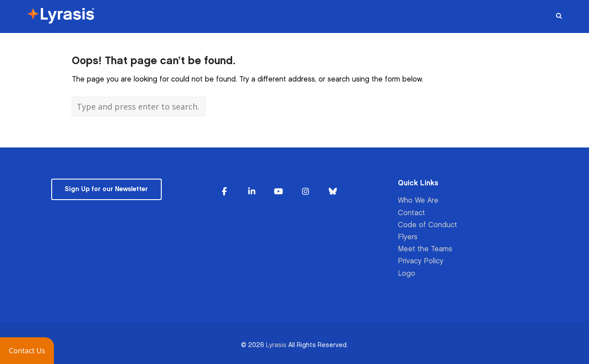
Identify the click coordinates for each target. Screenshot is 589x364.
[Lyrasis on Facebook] (225, 192)
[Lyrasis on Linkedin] (252, 192)
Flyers (408, 237)
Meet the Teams (425, 249)
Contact (411, 213)
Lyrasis (276, 345)
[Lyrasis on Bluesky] (333, 192)
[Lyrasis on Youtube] (278, 192)
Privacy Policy (421, 261)
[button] (27, 351)
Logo (407, 274)
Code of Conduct (427, 225)
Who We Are (418, 201)
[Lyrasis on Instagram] (306, 192)
